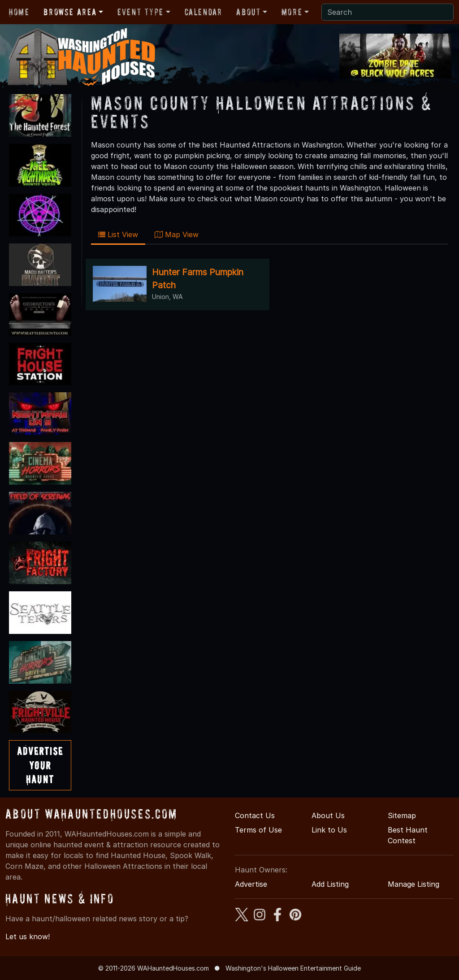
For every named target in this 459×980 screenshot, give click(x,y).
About (248, 12)
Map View (177, 234)
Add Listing (330, 884)
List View (118, 234)
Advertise (251, 884)
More (292, 12)
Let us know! (28, 937)
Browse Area (70, 12)
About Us (328, 815)
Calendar (204, 12)
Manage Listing (414, 884)
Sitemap (402, 815)
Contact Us (255, 815)
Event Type (141, 12)
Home (19, 12)
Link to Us (329, 830)
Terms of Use (258, 830)
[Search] (388, 12)
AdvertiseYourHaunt (40, 765)
